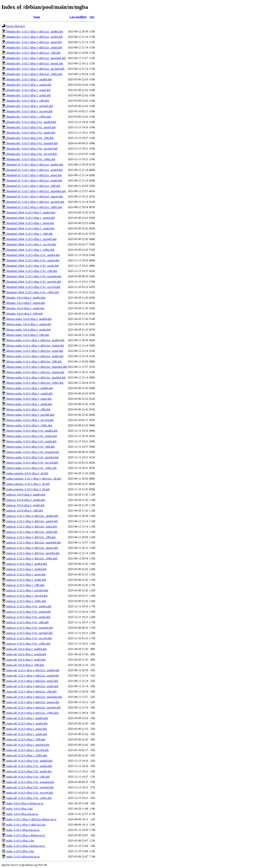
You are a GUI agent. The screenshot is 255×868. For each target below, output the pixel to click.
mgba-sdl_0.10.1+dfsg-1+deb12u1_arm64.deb (33, 676)
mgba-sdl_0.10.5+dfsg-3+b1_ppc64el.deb (30, 787)
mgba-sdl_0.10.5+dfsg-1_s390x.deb (27, 755)
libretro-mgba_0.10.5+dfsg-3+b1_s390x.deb (31, 468)
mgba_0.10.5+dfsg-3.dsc (20, 851)
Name (37, 17)
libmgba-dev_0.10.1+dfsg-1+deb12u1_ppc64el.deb (35, 69)
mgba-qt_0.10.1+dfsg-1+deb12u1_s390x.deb (32, 558)
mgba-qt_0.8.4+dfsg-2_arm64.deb (26, 500)
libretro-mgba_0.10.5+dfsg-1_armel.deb (29, 399)
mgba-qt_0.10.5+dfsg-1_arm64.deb (26, 569)
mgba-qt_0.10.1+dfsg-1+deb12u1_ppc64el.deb (33, 553)
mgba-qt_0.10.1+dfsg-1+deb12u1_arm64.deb (32, 521)
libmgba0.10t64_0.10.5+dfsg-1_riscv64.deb (31, 244)
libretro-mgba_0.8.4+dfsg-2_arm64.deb (29, 324)
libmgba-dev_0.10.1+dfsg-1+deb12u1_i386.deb (33, 53)
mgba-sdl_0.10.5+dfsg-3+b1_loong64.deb (30, 782)
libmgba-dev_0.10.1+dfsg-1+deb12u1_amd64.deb (35, 31)
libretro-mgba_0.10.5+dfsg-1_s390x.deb (29, 425)
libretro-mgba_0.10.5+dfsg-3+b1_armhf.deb (31, 441)
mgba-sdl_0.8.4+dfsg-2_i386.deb (25, 665)
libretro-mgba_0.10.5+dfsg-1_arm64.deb (29, 393)
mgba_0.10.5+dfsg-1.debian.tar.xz (26, 835)
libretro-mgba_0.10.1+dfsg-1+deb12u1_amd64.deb (35, 340)
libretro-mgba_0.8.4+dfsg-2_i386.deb (28, 335)
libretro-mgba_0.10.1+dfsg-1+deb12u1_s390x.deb (35, 383)
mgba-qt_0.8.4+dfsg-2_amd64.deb (26, 495)
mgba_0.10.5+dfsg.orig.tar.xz (23, 857)
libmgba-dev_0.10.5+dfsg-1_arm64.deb (29, 85)
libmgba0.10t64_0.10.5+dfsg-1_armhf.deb (30, 228)
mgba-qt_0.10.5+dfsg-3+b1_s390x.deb (28, 644)
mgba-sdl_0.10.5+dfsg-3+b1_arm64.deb (29, 766)
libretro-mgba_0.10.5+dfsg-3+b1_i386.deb (30, 447)
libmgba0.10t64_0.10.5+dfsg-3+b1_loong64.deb (34, 276)
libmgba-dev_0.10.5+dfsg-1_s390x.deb (29, 117)
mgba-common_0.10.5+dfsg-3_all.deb (28, 489)
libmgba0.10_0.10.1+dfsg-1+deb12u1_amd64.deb (35, 165)
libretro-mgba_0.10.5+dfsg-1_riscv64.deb (30, 420)
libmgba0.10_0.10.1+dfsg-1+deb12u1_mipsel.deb (35, 197)
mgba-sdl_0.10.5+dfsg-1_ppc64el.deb (28, 745)
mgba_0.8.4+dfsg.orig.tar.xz (22, 814)
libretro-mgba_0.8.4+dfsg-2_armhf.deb (28, 330)
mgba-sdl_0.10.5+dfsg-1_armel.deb (26, 729)
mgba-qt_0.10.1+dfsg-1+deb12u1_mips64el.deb (34, 542)
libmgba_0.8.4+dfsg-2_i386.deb (24, 314)
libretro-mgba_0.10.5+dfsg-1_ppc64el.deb (30, 415)
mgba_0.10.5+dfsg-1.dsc (20, 841)
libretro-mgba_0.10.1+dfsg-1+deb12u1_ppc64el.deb (36, 377)
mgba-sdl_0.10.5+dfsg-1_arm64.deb (27, 723)
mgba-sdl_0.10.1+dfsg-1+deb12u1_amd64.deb (33, 670)
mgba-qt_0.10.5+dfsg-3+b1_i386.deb (27, 622)
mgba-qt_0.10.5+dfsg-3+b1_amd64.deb (29, 606)
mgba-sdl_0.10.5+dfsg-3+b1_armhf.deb (29, 771)
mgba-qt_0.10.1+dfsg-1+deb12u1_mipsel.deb (32, 548)
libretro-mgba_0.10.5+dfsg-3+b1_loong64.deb (33, 452)
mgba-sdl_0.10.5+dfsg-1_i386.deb (26, 739)
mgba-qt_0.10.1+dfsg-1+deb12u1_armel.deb (32, 527)
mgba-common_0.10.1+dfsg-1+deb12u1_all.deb (34, 479)
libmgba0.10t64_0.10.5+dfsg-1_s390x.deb (30, 250)
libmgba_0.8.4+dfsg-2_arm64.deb (25, 303)
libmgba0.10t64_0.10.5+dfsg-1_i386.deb (29, 234)
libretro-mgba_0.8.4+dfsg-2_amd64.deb (29, 319)
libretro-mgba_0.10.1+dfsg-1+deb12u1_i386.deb (34, 362)
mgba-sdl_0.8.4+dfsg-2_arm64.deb (26, 654)
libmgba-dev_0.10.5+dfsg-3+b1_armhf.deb (31, 133)
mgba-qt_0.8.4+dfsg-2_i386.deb (25, 511)
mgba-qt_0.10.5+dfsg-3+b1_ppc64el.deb (29, 633)
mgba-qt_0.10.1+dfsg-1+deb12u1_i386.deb (31, 537)
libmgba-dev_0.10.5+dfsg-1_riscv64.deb (29, 111)
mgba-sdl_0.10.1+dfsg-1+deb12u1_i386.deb (31, 692)
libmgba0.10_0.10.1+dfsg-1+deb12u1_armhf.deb (34, 181)
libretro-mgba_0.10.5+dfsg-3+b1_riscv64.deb (32, 463)
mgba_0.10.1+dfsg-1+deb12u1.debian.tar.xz (31, 819)
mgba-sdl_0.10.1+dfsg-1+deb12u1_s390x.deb (32, 713)
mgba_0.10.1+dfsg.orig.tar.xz (23, 830)
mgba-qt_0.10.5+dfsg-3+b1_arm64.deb (29, 612)
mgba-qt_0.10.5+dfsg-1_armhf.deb (26, 580)
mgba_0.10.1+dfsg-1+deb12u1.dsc (26, 825)
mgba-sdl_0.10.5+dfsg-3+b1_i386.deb (28, 777)
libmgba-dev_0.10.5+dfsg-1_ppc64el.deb (30, 106)
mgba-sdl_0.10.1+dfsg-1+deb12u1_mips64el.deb (34, 697)
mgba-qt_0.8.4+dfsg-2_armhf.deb (25, 505)
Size (92, 17)
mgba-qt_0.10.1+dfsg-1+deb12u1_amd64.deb (32, 516)
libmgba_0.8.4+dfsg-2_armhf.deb (25, 308)
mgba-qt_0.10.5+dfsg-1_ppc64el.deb (27, 590)
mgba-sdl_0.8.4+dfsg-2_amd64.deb (26, 649)
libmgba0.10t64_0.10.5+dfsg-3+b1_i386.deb (32, 271)
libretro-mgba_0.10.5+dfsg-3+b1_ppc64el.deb (32, 457)
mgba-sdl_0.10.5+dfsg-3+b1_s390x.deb (29, 798)
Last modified (78, 17)
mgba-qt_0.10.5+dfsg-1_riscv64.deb (27, 596)
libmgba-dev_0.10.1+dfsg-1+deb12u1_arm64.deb (34, 37)
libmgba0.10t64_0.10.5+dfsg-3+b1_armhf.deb (32, 266)
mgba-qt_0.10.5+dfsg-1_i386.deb (25, 585)
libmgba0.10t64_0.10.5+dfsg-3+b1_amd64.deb (33, 255)
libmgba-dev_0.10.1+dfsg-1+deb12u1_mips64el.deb (36, 58)
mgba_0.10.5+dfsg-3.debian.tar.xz (26, 846)
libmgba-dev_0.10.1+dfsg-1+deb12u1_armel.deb (34, 42)
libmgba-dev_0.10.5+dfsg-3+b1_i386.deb (30, 138)
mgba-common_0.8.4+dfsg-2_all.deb (27, 473)
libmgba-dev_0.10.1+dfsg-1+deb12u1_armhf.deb (34, 47)
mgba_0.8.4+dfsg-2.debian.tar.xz (25, 803)
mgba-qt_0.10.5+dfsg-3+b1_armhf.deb (28, 617)
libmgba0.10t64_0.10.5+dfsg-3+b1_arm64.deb (33, 260)
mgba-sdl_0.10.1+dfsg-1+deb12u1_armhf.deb (32, 686)
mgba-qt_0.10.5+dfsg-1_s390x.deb (26, 601)
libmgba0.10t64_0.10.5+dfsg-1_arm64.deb (31, 218)
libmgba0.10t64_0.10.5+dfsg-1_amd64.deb (31, 212)
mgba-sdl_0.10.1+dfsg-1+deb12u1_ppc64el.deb (33, 708)
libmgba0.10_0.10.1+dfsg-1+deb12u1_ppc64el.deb (35, 202)
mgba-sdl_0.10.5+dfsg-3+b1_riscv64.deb (30, 793)
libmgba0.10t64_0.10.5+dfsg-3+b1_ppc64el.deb (34, 282)
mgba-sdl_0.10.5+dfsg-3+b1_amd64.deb (29, 761)
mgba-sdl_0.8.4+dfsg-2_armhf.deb (26, 660)
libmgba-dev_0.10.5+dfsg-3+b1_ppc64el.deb (32, 149)
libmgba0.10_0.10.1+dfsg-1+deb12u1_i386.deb (33, 186)
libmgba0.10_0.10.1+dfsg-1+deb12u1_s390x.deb (34, 207)
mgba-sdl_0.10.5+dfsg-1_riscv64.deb (27, 750)
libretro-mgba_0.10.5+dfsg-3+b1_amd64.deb (32, 431)
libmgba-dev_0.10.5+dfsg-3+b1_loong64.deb (32, 143)
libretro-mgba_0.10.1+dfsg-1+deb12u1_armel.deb (35, 351)
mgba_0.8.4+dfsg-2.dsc (20, 809)
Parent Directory (16, 26)
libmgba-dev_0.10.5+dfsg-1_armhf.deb (29, 95)
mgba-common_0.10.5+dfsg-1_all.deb (28, 484)
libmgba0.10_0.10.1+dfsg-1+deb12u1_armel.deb (34, 175)
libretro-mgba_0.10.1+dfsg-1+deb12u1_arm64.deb (35, 346)
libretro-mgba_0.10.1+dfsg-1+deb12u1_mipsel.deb (35, 372)
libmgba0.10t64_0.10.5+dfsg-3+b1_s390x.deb (32, 292)
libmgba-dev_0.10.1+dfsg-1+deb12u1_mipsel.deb (35, 63)
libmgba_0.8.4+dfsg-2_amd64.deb (26, 298)
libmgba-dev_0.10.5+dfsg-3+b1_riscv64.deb (32, 154)
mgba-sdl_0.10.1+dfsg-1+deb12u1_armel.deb (32, 681)
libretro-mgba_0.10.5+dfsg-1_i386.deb (28, 409)
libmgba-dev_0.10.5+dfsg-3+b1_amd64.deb (31, 122)
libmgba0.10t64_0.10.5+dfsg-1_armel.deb (30, 223)
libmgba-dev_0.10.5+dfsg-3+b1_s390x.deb (31, 159)
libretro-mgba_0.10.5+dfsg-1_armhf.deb (29, 404)
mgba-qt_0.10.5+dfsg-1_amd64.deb (27, 564)
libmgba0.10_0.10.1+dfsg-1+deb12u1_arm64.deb (34, 170)
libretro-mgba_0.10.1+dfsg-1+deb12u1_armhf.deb (35, 356)
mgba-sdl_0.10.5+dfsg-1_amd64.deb (27, 718)
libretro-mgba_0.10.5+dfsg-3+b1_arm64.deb (32, 436)
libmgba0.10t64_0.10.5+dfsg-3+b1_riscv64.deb (33, 287)
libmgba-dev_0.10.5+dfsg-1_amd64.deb (29, 79)
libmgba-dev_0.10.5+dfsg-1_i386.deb (28, 101)
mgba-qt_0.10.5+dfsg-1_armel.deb (26, 574)
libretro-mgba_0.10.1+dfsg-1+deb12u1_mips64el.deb (37, 367)
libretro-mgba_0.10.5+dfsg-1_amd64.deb (30, 388)
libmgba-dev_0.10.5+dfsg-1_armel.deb (28, 90)
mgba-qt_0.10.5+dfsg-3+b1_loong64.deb (30, 628)
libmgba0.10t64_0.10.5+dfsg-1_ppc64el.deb (31, 239)
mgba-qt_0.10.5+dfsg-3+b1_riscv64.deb (29, 638)
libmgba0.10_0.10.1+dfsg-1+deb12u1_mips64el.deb (36, 191)
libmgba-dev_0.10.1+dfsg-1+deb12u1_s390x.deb (34, 74)
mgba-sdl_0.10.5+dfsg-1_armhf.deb (27, 734)
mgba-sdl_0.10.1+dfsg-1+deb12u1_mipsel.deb (33, 702)
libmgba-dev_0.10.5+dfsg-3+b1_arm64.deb (31, 127)
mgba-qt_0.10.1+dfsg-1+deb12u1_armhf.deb (32, 532)
